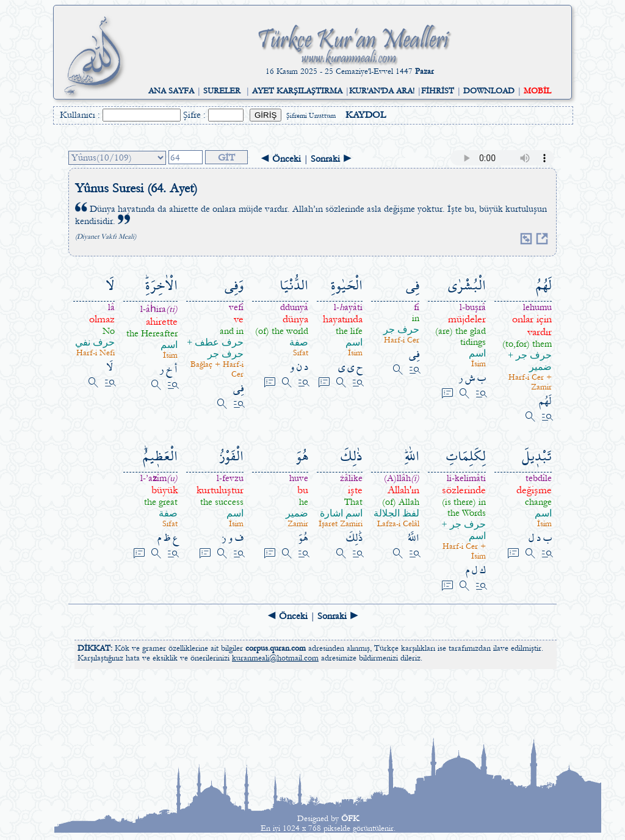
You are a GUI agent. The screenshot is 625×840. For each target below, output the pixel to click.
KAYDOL (366, 115)
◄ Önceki (280, 159)
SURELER (222, 91)
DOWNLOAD (489, 91)
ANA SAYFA (171, 91)
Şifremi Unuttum (311, 116)
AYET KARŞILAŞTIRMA (297, 91)
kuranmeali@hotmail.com (275, 658)
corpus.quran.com (276, 648)
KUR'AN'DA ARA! (382, 91)
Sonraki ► (331, 159)
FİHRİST (438, 91)
